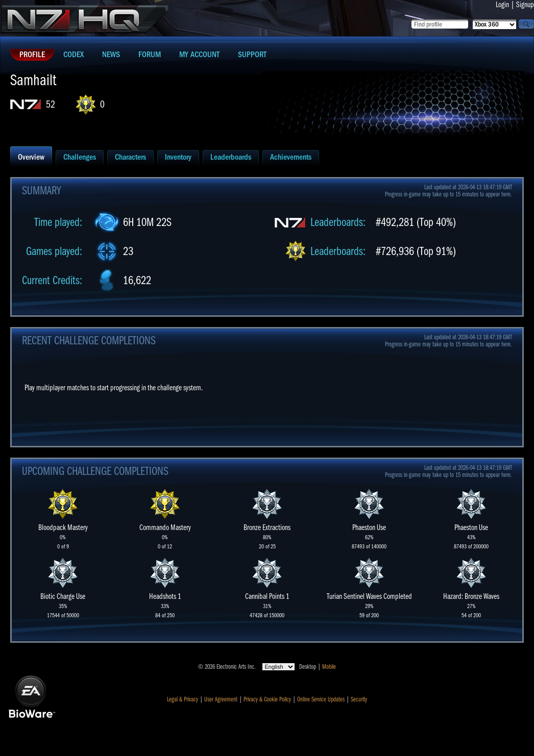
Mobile (329, 667)
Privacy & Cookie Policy (267, 699)
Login (502, 5)
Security (359, 699)
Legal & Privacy (183, 699)
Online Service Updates (321, 699)
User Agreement (221, 699)
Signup (525, 5)
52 (51, 104)
